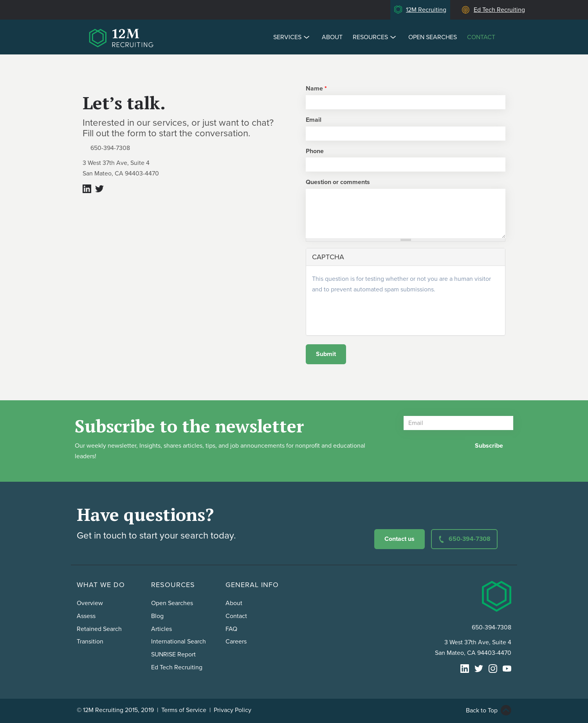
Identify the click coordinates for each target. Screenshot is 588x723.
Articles (161, 629)
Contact (481, 37)
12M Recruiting (426, 10)
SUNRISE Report (173, 654)
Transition (90, 642)
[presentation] (372, 314)
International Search (179, 642)
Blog (157, 616)
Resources (375, 37)
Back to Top (482, 710)
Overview (90, 603)
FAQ (231, 629)
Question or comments (338, 182)
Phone (315, 151)
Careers (236, 642)
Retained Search (99, 629)
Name (316, 89)
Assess (86, 616)
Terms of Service (184, 710)
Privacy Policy (233, 710)
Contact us (400, 539)
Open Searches (433, 37)
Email (314, 120)
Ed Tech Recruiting (499, 10)
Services (292, 37)
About (332, 37)
